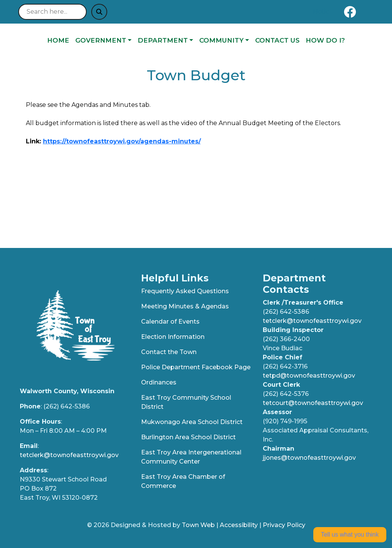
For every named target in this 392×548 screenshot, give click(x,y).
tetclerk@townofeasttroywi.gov (69, 455)
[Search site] (52, 12)
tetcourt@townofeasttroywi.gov (313, 403)
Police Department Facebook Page (196, 367)
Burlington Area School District (188, 437)
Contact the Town (169, 352)
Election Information (173, 337)
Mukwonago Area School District (192, 422)
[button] (103, 41)
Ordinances (159, 382)
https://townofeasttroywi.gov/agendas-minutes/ (122, 141)
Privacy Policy (284, 525)
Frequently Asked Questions (185, 291)
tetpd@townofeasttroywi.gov (309, 376)
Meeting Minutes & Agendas (185, 306)
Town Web (198, 525)
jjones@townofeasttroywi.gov (309, 458)
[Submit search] (99, 12)
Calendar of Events (170, 322)
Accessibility (239, 525)
